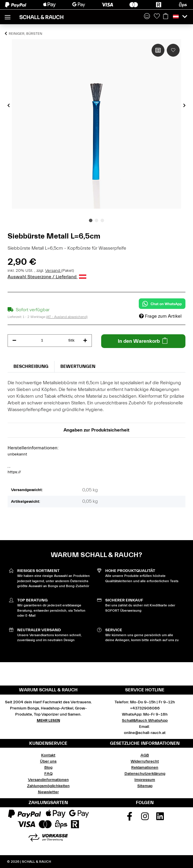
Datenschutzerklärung (145, 774)
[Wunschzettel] (157, 17)
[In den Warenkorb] (143, 341)
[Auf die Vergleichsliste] (158, 50)
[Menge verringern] (14, 341)
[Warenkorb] (166, 17)
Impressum (145, 780)
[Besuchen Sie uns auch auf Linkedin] (160, 818)
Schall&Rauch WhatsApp (145, 721)
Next (184, 105)
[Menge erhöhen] (85, 341)
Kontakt (48, 755)
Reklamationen (145, 768)
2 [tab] (96, 220)
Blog (48, 768)
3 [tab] (102, 220)
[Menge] (42, 341)
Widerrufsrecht (145, 761)
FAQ (48, 774)
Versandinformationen (48, 780)
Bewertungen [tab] (78, 366)
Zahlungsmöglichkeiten (48, 786)
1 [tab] (91, 220)
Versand (53, 271)
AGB (145, 755)
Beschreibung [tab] (31, 366)
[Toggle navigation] (8, 15)
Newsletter (48, 792)
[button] (147, 17)
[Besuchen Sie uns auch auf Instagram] (145, 818)
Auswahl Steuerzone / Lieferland (47, 277)
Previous (9, 105)
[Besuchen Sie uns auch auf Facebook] (129, 818)
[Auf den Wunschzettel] (173, 50)
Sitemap (145, 786)
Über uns (48, 761)
